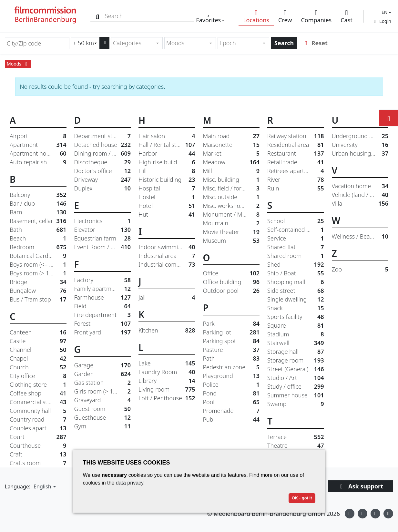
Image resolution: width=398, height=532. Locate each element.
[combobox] (137, 43)
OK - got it (302, 498)
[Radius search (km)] (85, 43)
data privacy (130, 483)
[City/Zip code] (37, 43)
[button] (386, 12)
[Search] (98, 16)
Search (284, 43)
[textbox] (134, 43)
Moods (18, 64)
